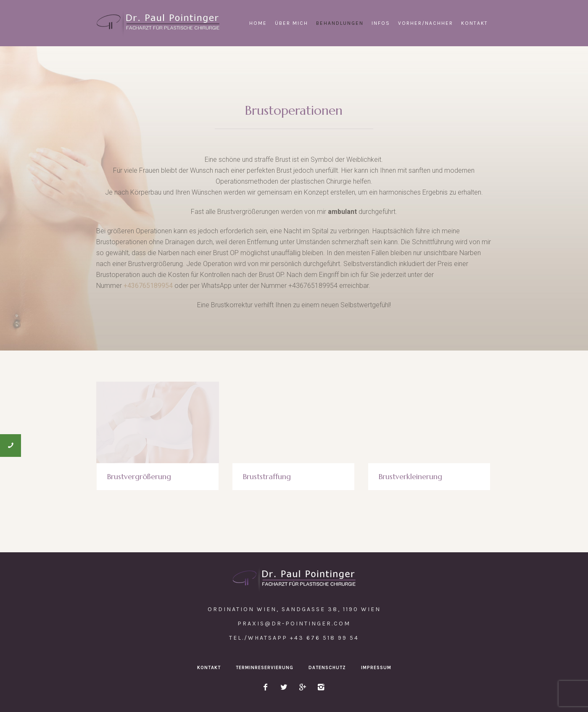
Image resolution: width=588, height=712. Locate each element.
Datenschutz (327, 668)
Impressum (376, 668)
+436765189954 (148, 286)
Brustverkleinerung (410, 476)
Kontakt (209, 668)
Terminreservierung (265, 668)
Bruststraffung (267, 476)
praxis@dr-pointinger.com (294, 624)
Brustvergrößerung (139, 476)
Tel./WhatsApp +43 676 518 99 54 (294, 638)
